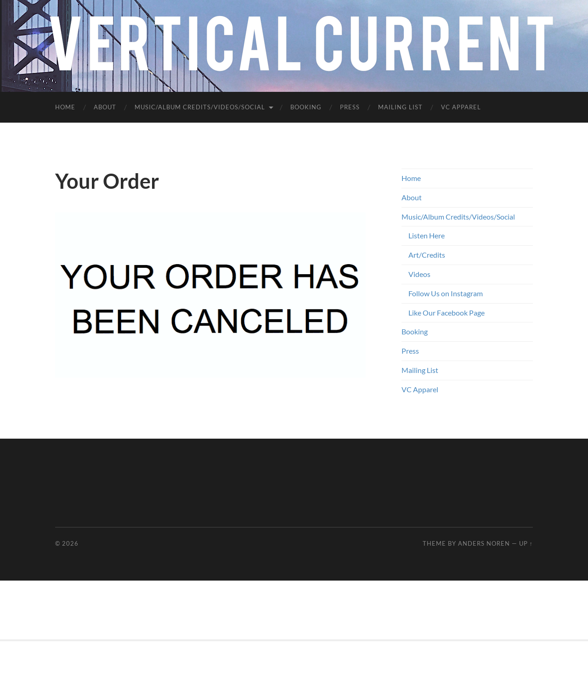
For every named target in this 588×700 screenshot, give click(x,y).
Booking (306, 107)
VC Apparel (461, 107)
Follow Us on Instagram (446, 293)
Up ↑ (526, 543)
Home (65, 107)
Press (350, 107)
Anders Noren (484, 543)
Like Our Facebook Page (447, 313)
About (105, 107)
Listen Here (427, 235)
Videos (419, 274)
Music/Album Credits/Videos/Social (200, 107)
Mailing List (400, 107)
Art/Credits (427, 255)
